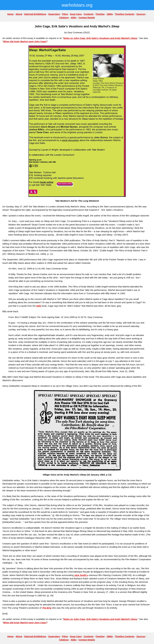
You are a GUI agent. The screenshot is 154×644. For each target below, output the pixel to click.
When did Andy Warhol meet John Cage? (25, 41)
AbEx (74, 18)
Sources (141, 14)
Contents (89, 14)
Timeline (100, 14)
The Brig (47, 608)
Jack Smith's (81, 575)
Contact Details (87, 18)
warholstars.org (77, 5)
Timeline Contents (125, 14)
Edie (39, 306)
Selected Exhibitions (35, 14)
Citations (64, 18)
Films (65, 14)
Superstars (54, 14)
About (19, 14)
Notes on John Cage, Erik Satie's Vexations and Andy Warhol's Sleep (100, 38)
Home (11, 14)
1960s (110, 14)
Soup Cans (76, 14)
